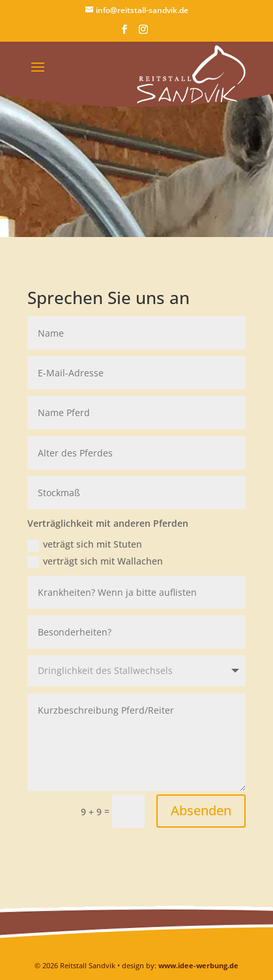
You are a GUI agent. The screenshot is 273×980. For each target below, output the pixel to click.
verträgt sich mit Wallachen (95, 561)
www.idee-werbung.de (198, 965)
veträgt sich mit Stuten (85, 544)
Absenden (201, 810)
